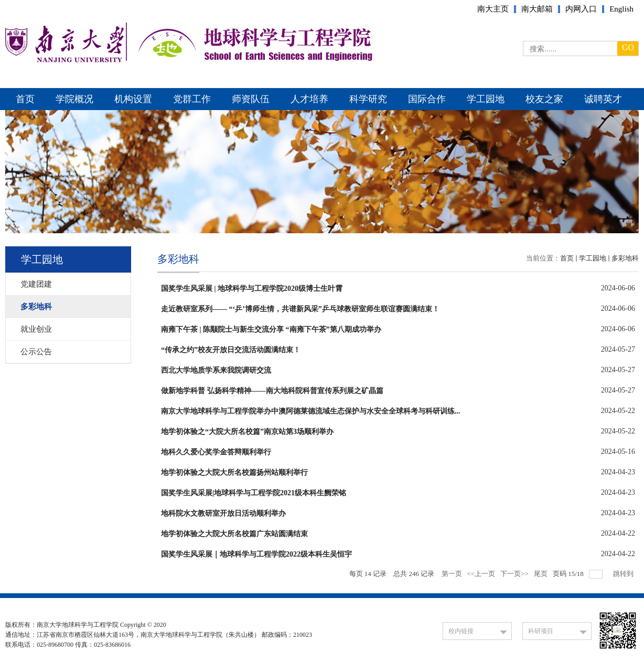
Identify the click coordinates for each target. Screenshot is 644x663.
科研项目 (541, 631)
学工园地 (486, 99)
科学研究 (368, 99)
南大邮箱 (537, 9)
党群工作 (192, 99)
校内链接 (461, 631)
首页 (25, 99)
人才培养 (309, 99)
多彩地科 (625, 258)
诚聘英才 (603, 99)
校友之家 (544, 99)
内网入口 (581, 9)
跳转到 (624, 574)
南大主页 (493, 9)
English (621, 9)
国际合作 (427, 99)
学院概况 (74, 99)
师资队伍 (251, 99)
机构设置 (133, 99)
